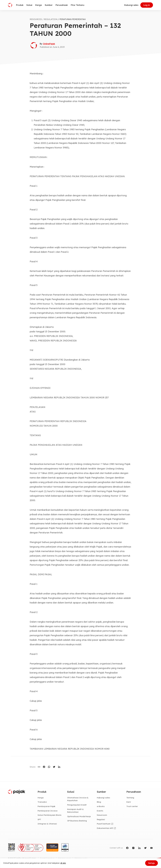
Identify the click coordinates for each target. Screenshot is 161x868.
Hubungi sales (131, 5)
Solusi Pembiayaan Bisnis (50, 815)
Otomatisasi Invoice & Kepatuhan (78, 799)
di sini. (63, 863)
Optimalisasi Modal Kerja (79, 817)
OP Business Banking (77, 821)
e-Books (101, 807)
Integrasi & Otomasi (47, 824)
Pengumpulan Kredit (77, 805)
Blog (99, 802)
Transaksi (42, 802)
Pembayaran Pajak (47, 807)
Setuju (152, 863)
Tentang (130, 798)
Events (100, 811)
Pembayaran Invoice (48, 811)
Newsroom (102, 815)
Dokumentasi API (105, 828)
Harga (41, 798)
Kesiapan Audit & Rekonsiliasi (75, 811)
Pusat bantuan (104, 824)
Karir (129, 802)
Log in (147, 5)
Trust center (132, 807)
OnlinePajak (49, 44)
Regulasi (101, 820)
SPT (39, 820)
